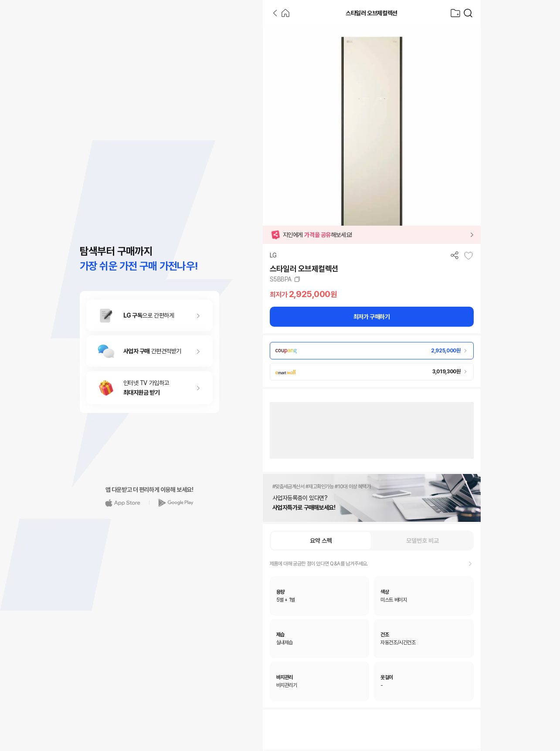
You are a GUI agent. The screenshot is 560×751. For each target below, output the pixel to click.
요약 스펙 (321, 541)
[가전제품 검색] (468, 13)
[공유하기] (455, 255)
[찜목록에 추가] (468, 256)
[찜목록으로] (455, 13)
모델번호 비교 (423, 541)
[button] (372, 235)
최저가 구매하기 (372, 317)
